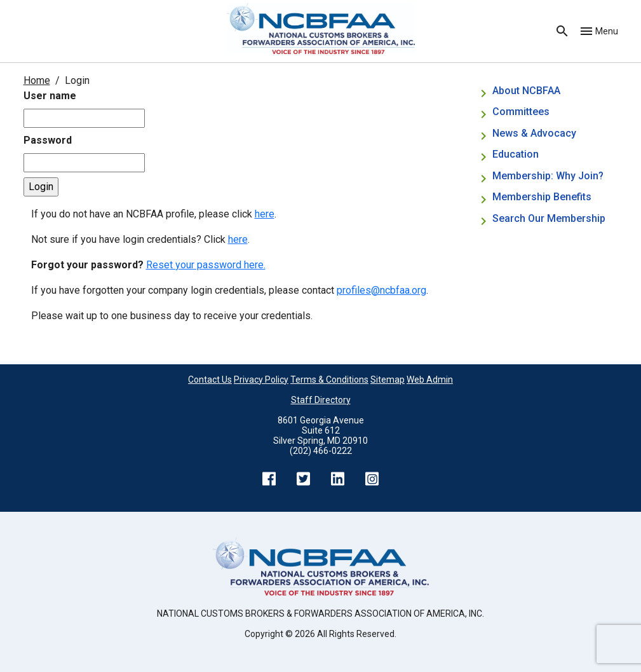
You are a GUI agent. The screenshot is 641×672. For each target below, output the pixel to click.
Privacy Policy (261, 380)
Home (37, 80)
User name (50, 96)
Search (562, 31)
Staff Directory (321, 400)
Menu (607, 31)
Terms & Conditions (329, 380)
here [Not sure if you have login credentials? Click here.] (238, 239)
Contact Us (210, 380)
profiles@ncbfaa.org (381, 290)
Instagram (372, 479)
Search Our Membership (549, 218)
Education (516, 154)
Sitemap (388, 380)
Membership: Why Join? (549, 176)
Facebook (269, 479)
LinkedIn (338, 479)
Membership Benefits (542, 197)
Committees (521, 112)
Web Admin (430, 380)
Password (48, 140)
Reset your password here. (206, 265)
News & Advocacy (534, 133)
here (265, 214)
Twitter (304, 479)
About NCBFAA (526, 91)
